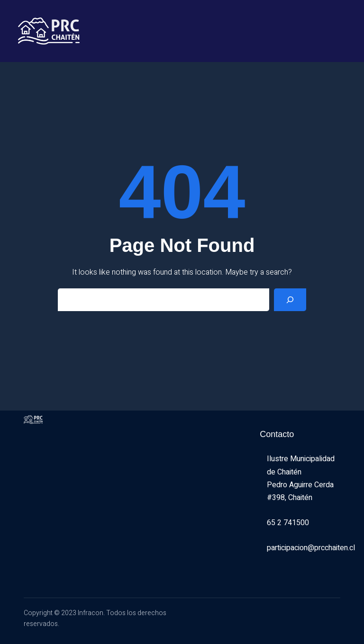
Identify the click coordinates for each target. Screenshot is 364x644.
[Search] (290, 300)
